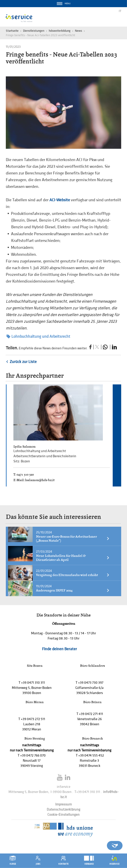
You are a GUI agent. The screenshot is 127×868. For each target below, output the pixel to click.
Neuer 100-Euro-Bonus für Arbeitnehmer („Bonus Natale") (73, 539)
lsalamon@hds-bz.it (40, 480)
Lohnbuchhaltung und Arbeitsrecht (38, 337)
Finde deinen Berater (59, 649)
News (78, 31)
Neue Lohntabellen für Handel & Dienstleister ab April (73, 558)
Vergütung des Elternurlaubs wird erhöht (73, 575)
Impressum (63, 804)
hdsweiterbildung (60, 31)
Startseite (12, 31)
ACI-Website (60, 200)
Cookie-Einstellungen (63, 815)
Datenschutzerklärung (63, 810)
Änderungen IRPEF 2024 (73, 590)
